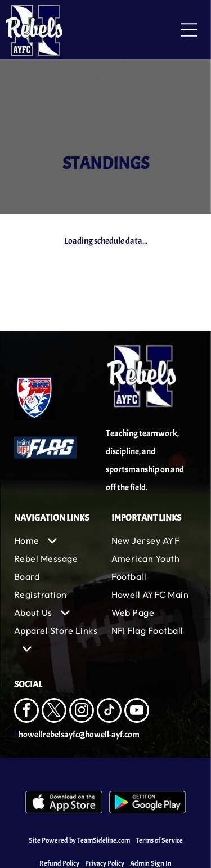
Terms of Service (159, 840)
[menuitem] (57, 540)
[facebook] (26, 712)
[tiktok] (109, 712)
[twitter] (54, 712)
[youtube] (137, 712)
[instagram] (82, 712)
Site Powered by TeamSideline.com (79, 840)
